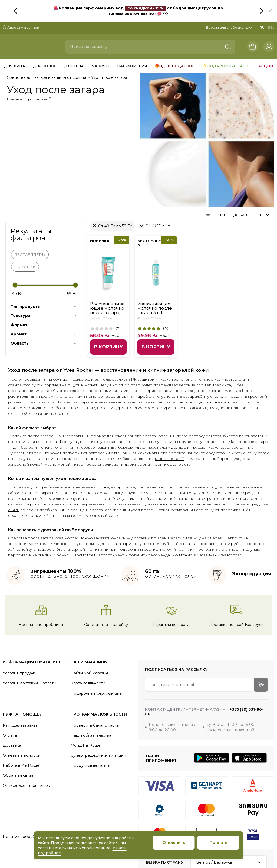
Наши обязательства (91, 634)
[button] (270, 11)
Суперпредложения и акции (98, 654)
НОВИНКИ (25, 165)
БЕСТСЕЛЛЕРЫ (30, 153)
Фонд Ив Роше (86, 644)
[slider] (15, 184)
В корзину (108, 246)
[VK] (235, 801)
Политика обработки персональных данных (45, 736)
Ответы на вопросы (22, 654)
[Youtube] (272, 801)
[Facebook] (254, 801)
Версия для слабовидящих (229, 27)
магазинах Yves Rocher (219, 454)
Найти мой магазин (89, 572)
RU (262, 27)
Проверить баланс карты (95, 624)
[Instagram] (199, 801)
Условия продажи (20, 572)
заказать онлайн (110, 437)
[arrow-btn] (261, 583)
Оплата (10, 634)
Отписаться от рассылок (26, 684)
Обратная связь (18, 674)
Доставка (12, 644)
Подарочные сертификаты (97, 592)
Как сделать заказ (20, 624)
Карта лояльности (88, 582)
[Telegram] (217, 801)
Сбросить (158, 125)
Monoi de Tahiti (169, 358)
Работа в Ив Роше (21, 664)
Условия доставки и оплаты (29, 582)
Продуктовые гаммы (90, 664)
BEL (271, 27)
